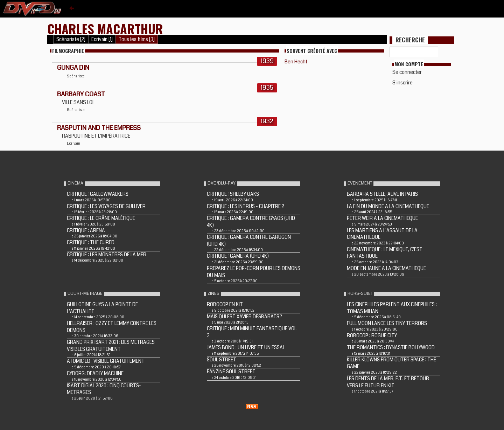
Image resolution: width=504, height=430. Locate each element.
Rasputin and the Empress (99, 128)
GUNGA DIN (73, 68)
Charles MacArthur (105, 29)
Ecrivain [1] (102, 39)
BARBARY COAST (81, 94)
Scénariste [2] (71, 39)
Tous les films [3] (137, 39)
